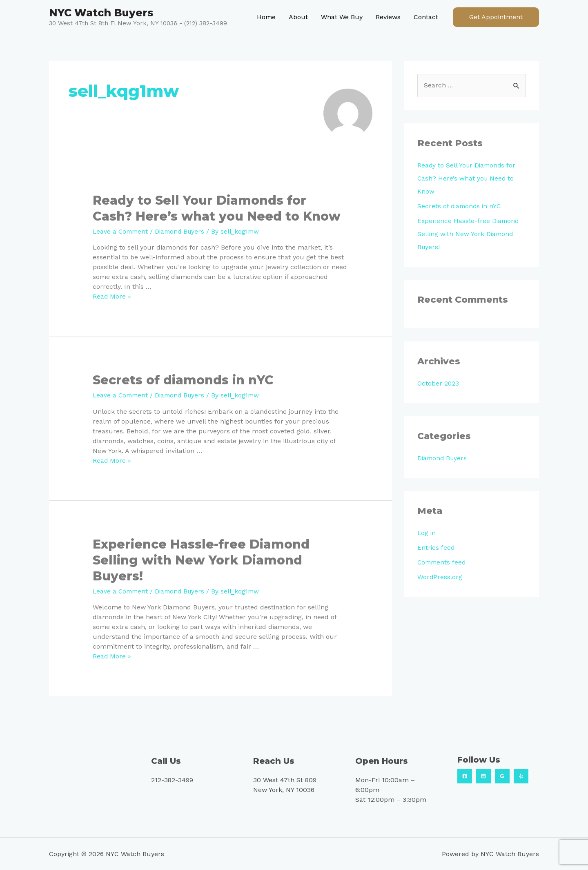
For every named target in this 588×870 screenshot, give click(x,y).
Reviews (388, 17)
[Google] (502, 776)
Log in (427, 533)
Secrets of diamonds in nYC (183, 380)
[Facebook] (465, 776)
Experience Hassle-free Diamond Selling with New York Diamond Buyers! (201, 560)
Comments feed (443, 563)
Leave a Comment (121, 231)
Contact (426, 17)
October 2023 (438, 384)
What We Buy (342, 17)
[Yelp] (521, 776)
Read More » (112, 296)
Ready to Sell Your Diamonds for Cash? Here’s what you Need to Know (468, 179)
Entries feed (436, 548)
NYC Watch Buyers (101, 13)
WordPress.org (440, 577)
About (298, 17)
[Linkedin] (483, 776)
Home (266, 17)
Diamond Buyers (183, 231)
